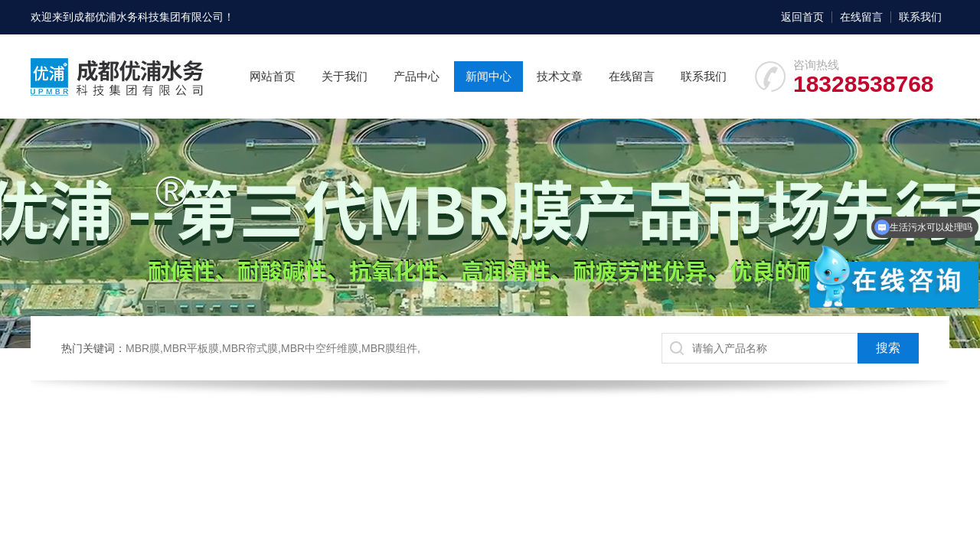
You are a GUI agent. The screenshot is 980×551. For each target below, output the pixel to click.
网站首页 (273, 76)
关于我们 (345, 76)
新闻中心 (488, 76)
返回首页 (802, 17)
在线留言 (861, 17)
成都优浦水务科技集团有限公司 (149, 17)
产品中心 (416, 76)
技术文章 (560, 76)
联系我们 (920, 17)
